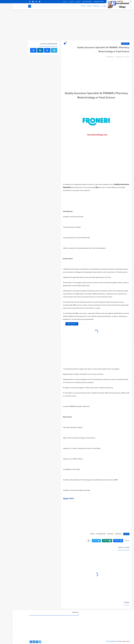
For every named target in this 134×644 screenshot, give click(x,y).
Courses (77, 6)
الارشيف (65, 2)
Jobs (92, 6)
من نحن (52, 2)
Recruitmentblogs (98, 641)
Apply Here (56, 499)
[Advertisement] (67, 26)
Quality (80, 534)
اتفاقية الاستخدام (74, 2)
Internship (83, 6)
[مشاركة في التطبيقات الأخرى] (76, 541)
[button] (105, 541)
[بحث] (17, 6)
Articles (70, 6)
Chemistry (98, 534)
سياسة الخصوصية (86, 2)
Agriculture (113, 44)
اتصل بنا (58, 2)
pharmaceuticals (88, 534)
